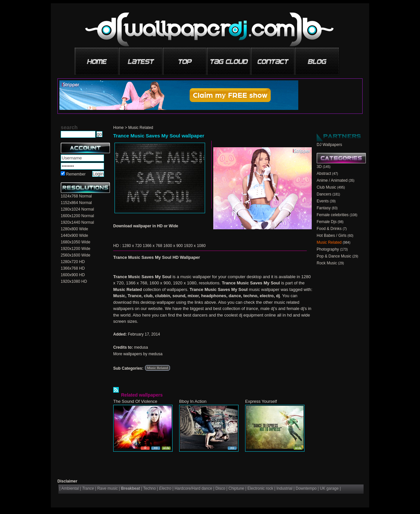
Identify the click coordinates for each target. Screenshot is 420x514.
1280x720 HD (73, 262)
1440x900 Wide (74, 236)
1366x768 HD (73, 268)
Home (118, 128)
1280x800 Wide (74, 229)
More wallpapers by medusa (138, 354)
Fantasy (324, 208)
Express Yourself (261, 401)
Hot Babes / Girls (332, 236)
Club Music (326, 187)
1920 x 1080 (195, 246)
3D (319, 167)
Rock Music (327, 263)
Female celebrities (333, 215)
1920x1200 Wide (75, 249)
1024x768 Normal (76, 196)
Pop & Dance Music (334, 256)
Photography (328, 249)
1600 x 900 (173, 246)
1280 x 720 (132, 246)
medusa (141, 347)
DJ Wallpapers (329, 145)
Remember (76, 174)
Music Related (141, 128)
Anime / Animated (332, 180)
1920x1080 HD (74, 281)
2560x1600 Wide (75, 255)
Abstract (324, 174)
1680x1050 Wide (75, 242)
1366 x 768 (152, 246)
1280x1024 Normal (77, 209)
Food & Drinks (329, 229)
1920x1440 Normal (77, 222)
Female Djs (327, 222)
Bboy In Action (193, 401)
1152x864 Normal (76, 203)
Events (323, 201)
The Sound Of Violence (135, 401)
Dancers (324, 194)
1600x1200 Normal (77, 216)
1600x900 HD (73, 275)
